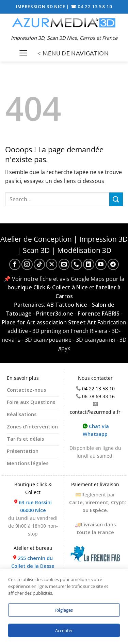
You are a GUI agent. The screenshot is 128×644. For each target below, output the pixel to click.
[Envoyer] (116, 199)
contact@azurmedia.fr (95, 412)
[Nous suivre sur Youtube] (101, 264)
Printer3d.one (55, 313)
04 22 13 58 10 (98, 388)
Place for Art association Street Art (49, 322)
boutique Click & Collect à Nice (48, 287)
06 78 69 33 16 (98, 396)
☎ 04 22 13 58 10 (92, 6)
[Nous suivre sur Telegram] (113, 264)
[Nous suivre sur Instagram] (27, 264)
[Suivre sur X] (52, 264)
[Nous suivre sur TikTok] (39, 264)
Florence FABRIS (99, 313)
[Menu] (23, 53)
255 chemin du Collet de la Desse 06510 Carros (33, 566)
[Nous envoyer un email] (64, 264)
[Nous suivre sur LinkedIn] (89, 264)
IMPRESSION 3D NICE (41, 6)
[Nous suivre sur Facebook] (15, 264)
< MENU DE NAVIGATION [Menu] (73, 53)
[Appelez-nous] (76, 264)
